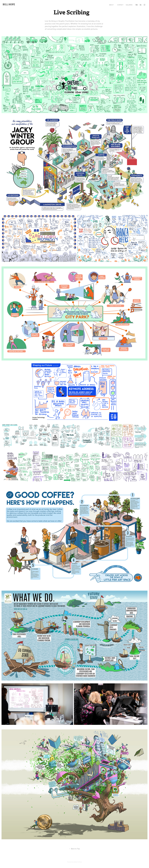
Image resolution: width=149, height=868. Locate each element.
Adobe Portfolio (78, 862)
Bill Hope (9, 4)
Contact (120, 5)
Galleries (129, 5)
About (111, 5)
